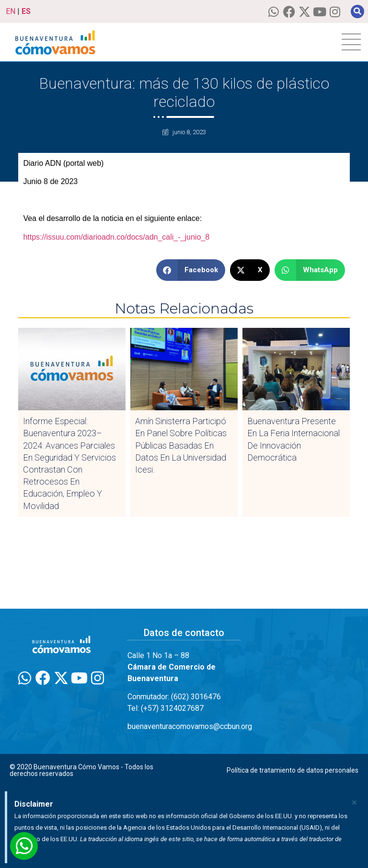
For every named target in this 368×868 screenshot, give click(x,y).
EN (11, 11)
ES (26, 11)
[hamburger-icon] (351, 42)
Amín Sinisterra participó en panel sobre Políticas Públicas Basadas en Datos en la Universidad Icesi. (181, 445)
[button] (357, 12)
